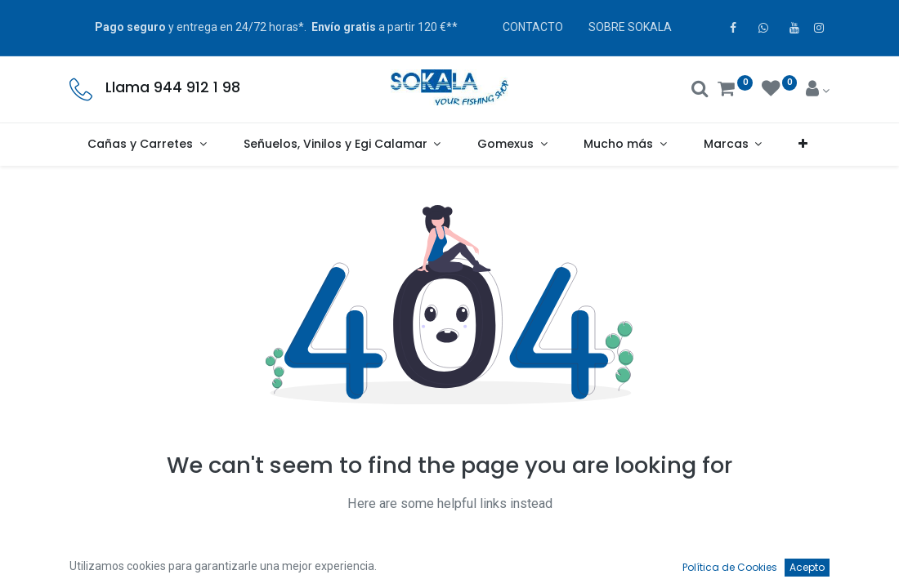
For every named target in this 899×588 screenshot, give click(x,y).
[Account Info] (818, 91)
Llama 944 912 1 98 (173, 87)
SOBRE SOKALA (630, 27)
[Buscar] (700, 91)
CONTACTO (533, 27)
